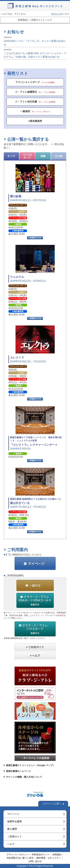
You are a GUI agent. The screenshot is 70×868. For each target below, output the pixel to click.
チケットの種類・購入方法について (24, 777)
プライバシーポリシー (18, 855)
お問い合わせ (35, 861)
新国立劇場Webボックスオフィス (35, 6)
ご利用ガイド (36, 20)
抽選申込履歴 (15, 821)
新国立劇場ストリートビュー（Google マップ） (31, 765)
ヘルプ (48, 20)
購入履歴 (12, 829)
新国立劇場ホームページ (18, 771)
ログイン (56, 14)
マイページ (13, 814)
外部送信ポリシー (41, 855)
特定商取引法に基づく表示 (20, 858)
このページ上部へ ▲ (53, 804)
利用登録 (22, 20)
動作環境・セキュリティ (49, 858)
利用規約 (57, 855)
